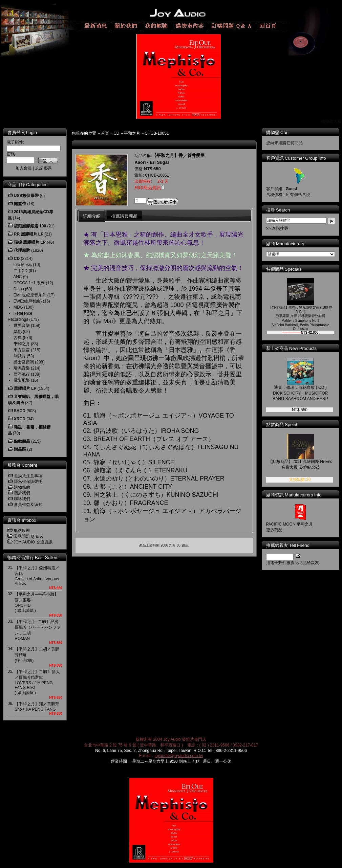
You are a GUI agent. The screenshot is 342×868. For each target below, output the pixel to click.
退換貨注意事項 (28, 476)
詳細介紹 (92, 216)
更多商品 (274, 530)
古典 (18, 338)
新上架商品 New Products (292, 348)
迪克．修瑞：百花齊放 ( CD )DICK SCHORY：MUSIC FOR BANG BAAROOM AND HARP (300, 393)
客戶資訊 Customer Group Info (296, 158)
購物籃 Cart (277, 132)
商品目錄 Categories (27, 185)
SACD (20, 411)
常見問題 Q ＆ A (28, 536)
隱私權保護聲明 (28, 482)
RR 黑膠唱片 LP (29, 234)
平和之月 (132, 133)
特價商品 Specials (284, 269)
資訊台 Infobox (22, 520)
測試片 (20, 356)
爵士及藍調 (24, 362)
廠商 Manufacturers (285, 244)
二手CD (20, 271)
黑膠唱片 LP (25, 388)
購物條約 (22, 487)
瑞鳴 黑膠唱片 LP (30, 242)
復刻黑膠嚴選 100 (30, 226)
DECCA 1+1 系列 (29, 283)
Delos (19, 289)
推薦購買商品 (124, 216)
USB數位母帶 (26, 196)
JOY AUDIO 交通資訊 (33, 542)
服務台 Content (22, 465)
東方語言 (22, 350)
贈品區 (20, 449)
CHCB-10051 (157, 133)
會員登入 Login (22, 132)
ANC (17, 277)
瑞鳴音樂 (22, 368)
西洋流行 (22, 374)
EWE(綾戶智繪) (28, 301)
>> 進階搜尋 (277, 228)
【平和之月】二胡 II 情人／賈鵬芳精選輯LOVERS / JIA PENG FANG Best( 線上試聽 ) (37, 682)
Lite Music (23, 265)
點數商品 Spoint (282, 425)
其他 (18, 332)
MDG (18, 307)
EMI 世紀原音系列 (30, 295)
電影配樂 (22, 380)
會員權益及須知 (28, 505)
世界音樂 (22, 326)
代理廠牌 (22, 250)
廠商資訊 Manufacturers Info (294, 495)
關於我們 (22, 493)
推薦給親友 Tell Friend (288, 545)
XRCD (20, 419)
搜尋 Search (278, 210)
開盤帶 (20, 204)
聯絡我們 (22, 499)
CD (116, 133)
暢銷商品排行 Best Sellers (33, 558)
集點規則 (22, 531)
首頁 (105, 133)
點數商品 (22, 441)
